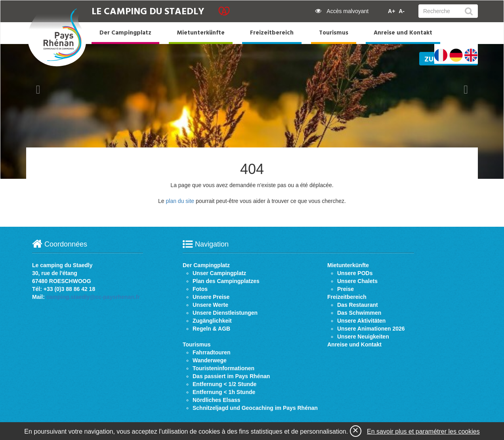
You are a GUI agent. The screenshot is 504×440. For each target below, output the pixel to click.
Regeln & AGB (211, 329)
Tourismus (334, 33)
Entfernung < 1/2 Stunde (224, 384)
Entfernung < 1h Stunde (224, 392)
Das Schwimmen (359, 313)
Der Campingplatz (125, 33)
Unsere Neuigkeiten (363, 337)
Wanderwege (210, 360)
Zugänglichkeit (212, 321)
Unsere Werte (210, 305)
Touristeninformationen (223, 368)
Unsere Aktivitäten (361, 321)
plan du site (180, 201)
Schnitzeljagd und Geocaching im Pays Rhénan (255, 408)
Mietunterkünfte (201, 33)
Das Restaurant (358, 305)
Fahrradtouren (212, 352)
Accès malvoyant (342, 11)
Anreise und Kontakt (403, 33)
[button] (38, 90)
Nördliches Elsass (217, 400)
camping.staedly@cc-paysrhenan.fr (93, 297)
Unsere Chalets (357, 281)
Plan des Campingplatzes (226, 281)
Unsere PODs (355, 273)
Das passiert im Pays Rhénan (231, 376)
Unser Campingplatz (219, 273)
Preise (346, 289)
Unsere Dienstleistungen (225, 313)
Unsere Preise (211, 297)
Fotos (200, 289)
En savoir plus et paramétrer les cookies (423, 431)
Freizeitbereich (272, 33)
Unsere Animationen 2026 (371, 329)
